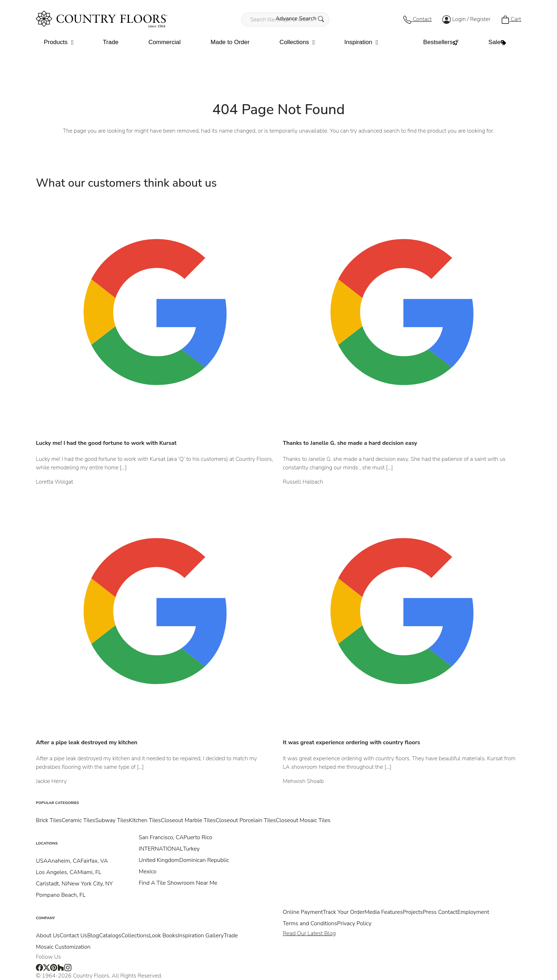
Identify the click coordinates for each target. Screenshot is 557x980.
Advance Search (300, 18)
